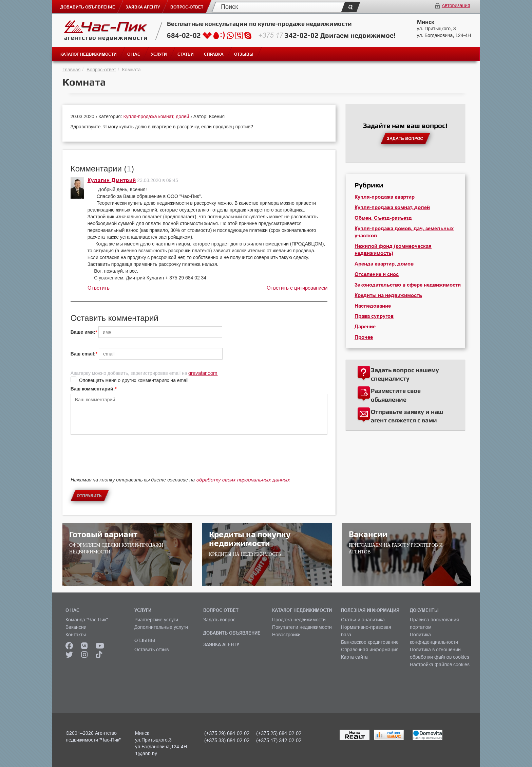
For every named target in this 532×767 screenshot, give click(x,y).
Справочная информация (370, 650)
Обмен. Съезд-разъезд (383, 218)
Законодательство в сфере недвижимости (408, 285)
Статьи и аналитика (363, 620)
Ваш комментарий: (93, 389)
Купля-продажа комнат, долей (157, 116)
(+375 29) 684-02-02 (227, 733)
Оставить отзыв (151, 650)
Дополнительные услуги (161, 627)
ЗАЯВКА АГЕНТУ (221, 644)
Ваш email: (83, 354)
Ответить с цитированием (297, 288)
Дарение (365, 327)
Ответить (99, 288)
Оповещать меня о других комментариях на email (134, 380)
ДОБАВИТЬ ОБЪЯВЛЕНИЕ (232, 633)
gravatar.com (203, 373)
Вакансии (76, 627)
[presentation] (122, 461)
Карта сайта (354, 657)
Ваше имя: (83, 332)
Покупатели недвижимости (302, 627)
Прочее (364, 337)
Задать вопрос (219, 620)
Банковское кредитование (370, 642)
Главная (71, 70)
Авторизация (456, 5)
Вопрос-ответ (101, 70)
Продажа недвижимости (299, 620)
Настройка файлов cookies (440, 664)
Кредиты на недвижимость (388, 295)
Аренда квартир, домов (384, 264)
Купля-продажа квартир (385, 197)
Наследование (373, 306)
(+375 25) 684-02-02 (279, 733)
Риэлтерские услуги (156, 620)
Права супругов (374, 316)
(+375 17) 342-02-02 (279, 740)
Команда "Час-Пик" (87, 620)
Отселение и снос (377, 274)
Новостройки (286, 635)
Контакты (76, 635)
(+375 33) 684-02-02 (227, 740)
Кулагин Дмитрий (112, 180)
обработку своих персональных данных (243, 480)
